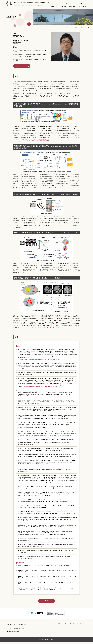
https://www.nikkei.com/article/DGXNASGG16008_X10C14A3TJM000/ (44, 328)
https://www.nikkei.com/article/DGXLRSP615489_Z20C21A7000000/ (30, 190)
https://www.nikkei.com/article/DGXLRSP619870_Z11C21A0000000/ (30, 142)
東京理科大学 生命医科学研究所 (19, 626)
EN (87, 3)
